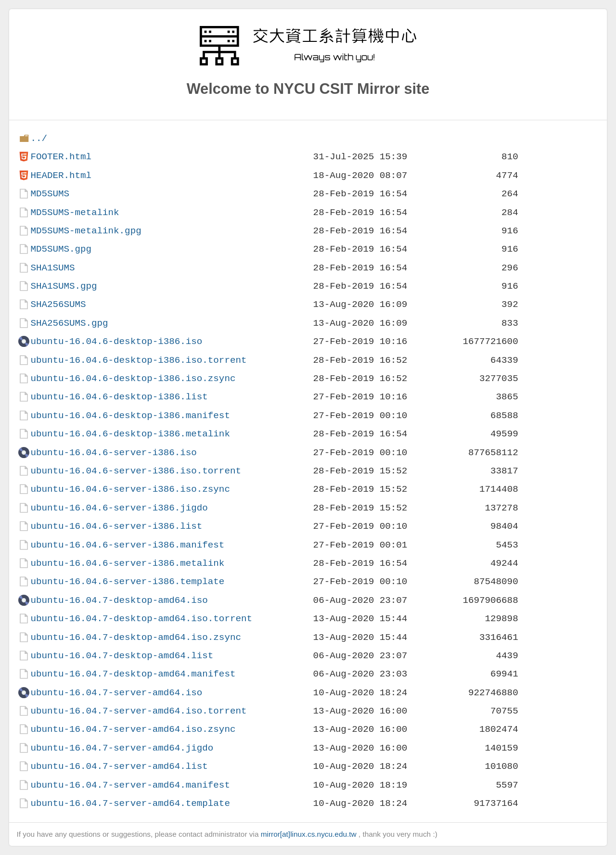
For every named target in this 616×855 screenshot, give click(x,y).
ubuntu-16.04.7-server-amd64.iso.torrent (138, 711)
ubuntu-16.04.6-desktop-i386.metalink (130, 434)
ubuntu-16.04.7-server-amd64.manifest (130, 785)
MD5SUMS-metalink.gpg (86, 231)
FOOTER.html (61, 157)
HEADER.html (61, 175)
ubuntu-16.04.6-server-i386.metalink (127, 563)
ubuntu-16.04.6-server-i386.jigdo (119, 508)
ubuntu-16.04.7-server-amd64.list (119, 766)
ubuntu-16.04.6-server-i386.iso (113, 453)
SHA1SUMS (52, 268)
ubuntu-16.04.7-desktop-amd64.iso (119, 600)
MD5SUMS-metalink (75, 212)
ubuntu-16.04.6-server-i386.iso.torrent (135, 471)
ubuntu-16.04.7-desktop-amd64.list (122, 656)
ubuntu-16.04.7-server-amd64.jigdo (122, 748)
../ (39, 138)
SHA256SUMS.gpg (69, 323)
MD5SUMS (50, 194)
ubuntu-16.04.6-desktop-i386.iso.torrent (138, 360)
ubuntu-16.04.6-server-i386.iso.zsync (130, 489)
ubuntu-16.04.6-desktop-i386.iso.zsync (133, 378)
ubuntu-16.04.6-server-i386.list (116, 526)
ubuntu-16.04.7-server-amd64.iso (116, 693)
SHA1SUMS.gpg (64, 286)
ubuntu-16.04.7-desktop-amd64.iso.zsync (135, 637)
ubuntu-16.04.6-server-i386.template (127, 581)
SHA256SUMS (58, 304)
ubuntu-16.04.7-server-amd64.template (130, 803)
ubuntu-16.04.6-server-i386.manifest (127, 545)
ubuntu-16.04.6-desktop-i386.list (119, 397)
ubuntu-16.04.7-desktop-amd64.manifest (133, 674)
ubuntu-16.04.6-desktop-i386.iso (116, 341)
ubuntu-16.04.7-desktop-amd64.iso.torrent (141, 619)
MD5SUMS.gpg (61, 249)
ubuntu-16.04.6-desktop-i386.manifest (130, 415)
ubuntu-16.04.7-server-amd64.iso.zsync (133, 729)
